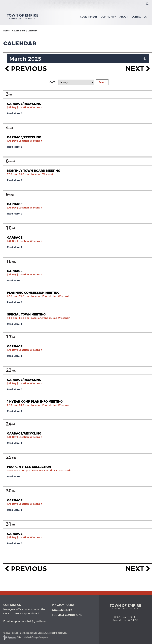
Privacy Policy (63, 605)
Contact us (12, 605)
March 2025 (25, 51)
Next (138, 61)
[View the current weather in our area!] (142, 4)
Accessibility (62, 610)
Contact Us (139, 17)
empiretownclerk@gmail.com (29, 621)
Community (108, 17)
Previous (26, 61)
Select (102, 75)
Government (89, 17)
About (124, 17)
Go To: (53, 75)
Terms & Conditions (67, 615)
